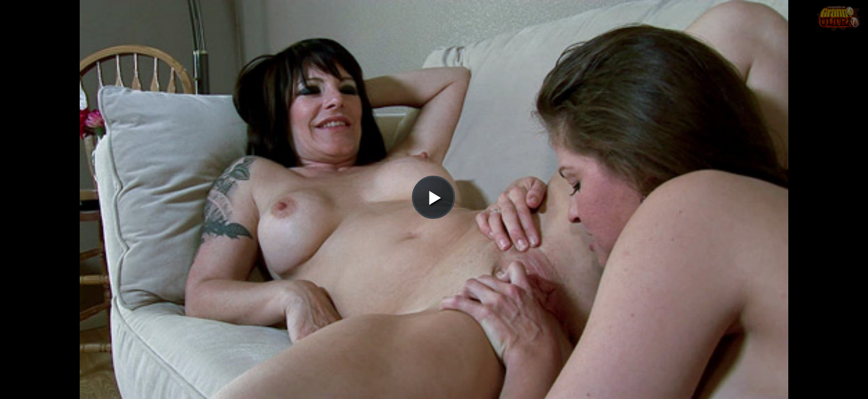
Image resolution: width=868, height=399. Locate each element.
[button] (433, 39)
